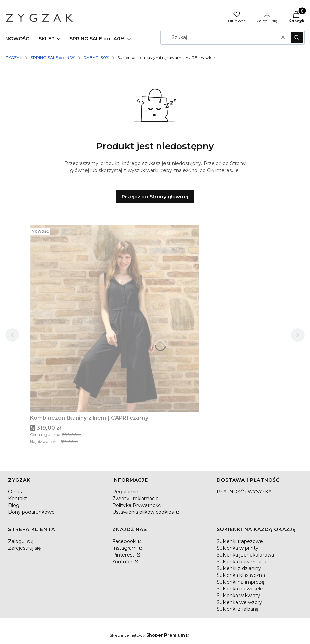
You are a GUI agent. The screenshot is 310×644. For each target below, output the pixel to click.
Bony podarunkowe (31, 512)
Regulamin (125, 492)
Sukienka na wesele (240, 589)
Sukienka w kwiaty (238, 596)
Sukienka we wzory (239, 602)
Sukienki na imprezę (240, 582)
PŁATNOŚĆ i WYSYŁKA (244, 492)
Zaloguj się (21, 541)
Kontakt (18, 499)
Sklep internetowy (147, 635)
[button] (297, 37)
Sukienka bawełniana (241, 562)
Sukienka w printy (238, 548)
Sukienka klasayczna (241, 575)
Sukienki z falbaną (238, 609)
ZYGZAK (14, 57)
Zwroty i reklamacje (135, 499)
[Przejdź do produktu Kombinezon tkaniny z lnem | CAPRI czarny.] (115, 318)
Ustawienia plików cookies (144, 512)
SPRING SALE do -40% (53, 57)
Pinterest (124, 555)
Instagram (125, 548)
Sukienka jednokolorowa (245, 555)
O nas (15, 492)
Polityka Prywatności (137, 505)
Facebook (125, 541)
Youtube (123, 562)
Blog (14, 505)
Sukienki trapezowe (240, 541)
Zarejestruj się (24, 548)
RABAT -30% (96, 57)
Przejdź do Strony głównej (155, 197)
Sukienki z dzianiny (239, 568)
